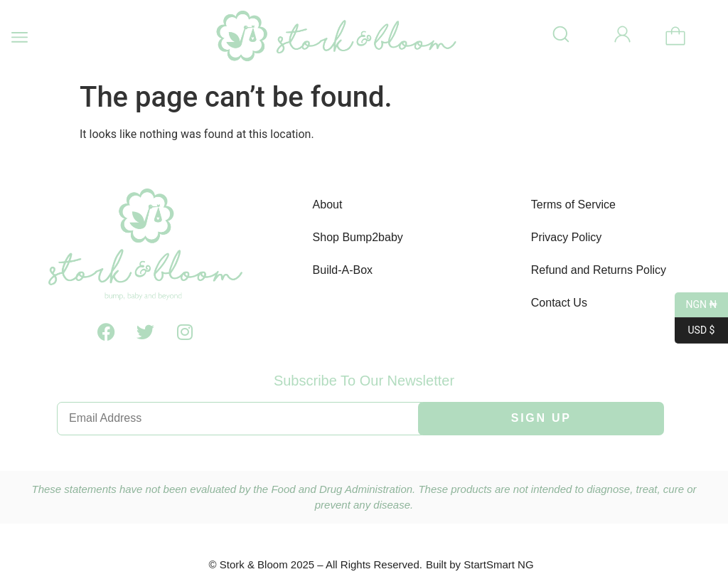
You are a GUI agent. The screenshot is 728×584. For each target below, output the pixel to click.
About (328, 205)
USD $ (695, 331)
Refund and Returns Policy (599, 270)
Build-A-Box (343, 270)
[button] (20, 37)
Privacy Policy (567, 237)
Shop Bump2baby (358, 237)
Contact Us (559, 303)
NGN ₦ (696, 305)
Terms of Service (573, 205)
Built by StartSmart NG (480, 564)
